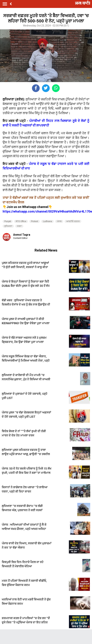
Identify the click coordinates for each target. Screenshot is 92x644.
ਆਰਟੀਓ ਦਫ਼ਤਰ (73, 221)
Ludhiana (47, 221)
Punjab (8, 221)
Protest (35, 221)
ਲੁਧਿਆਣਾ (8, 226)
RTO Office (21, 221)
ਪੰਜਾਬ (59, 221)
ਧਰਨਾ (19, 226)
